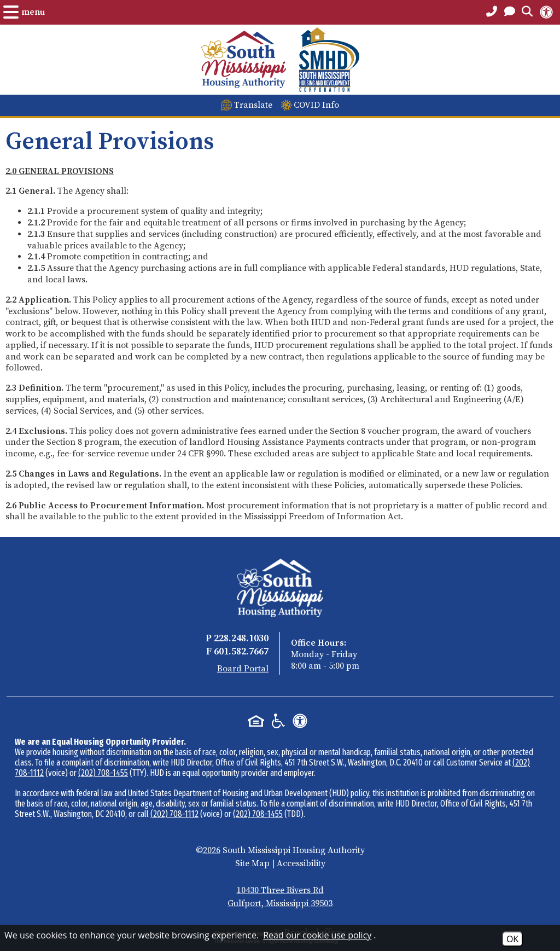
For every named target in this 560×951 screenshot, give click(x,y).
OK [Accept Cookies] (512, 939)
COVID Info (316, 105)
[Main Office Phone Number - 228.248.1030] (492, 12)
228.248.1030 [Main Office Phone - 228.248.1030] (241, 638)
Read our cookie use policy (317, 935)
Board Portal (243, 669)
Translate (253, 105)
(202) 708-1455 (103, 773)
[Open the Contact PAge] (510, 12)
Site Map (252, 863)
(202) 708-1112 (174, 814)
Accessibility (301, 863)
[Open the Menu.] (24, 12)
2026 (212, 850)
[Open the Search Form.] (527, 12)
